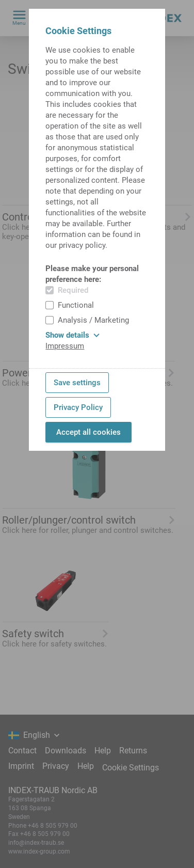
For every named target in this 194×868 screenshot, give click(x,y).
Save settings (77, 383)
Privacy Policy (78, 407)
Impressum (65, 346)
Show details (72, 335)
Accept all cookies (88, 432)
